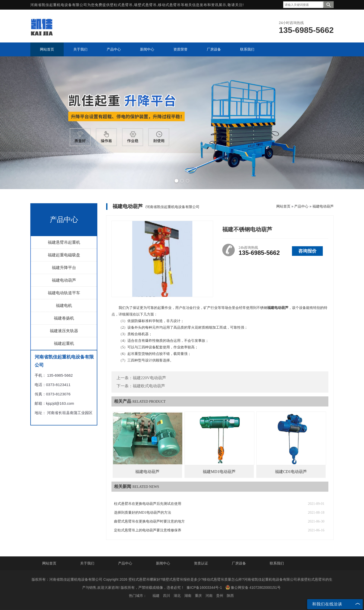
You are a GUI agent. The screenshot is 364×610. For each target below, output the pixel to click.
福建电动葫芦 (64, 280)
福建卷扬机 (64, 318)
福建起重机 (64, 343)
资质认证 (201, 563)
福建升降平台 (64, 268)
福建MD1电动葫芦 (219, 472)
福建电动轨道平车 (64, 293)
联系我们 (277, 563)
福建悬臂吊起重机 (64, 242)
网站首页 (283, 206)
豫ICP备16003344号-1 (204, 588)
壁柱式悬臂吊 (121, 5)
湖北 (177, 596)
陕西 (230, 596)
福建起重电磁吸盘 (64, 255)
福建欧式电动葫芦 (149, 386)
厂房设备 (239, 563)
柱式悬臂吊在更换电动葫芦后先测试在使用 (148, 504)
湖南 (188, 596)
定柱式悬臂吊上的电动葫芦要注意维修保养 (148, 530)
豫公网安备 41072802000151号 (253, 587)
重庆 (198, 596)
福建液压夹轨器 (64, 331)
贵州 (220, 596)
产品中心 (301, 206)
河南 (209, 596)
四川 (167, 596)
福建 (156, 596)
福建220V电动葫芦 (149, 378)
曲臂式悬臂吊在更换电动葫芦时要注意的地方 (149, 521)
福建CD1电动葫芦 (291, 472)
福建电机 (64, 306)
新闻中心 (163, 563)
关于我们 (87, 563)
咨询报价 (307, 251)
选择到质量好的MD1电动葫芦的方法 (143, 513)
